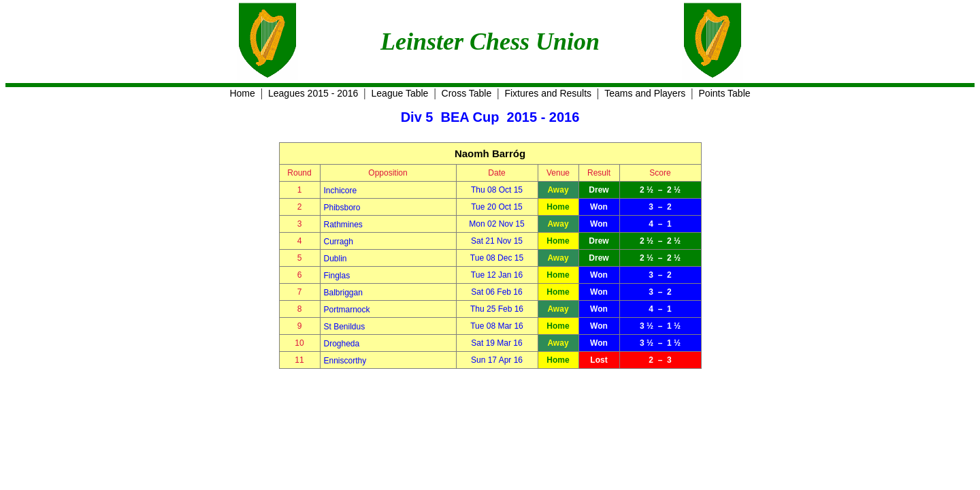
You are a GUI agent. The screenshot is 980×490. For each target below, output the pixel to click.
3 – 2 (660, 207)
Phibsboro (342, 208)
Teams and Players (645, 93)
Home (242, 93)
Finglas (337, 276)
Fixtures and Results (548, 93)
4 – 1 (660, 224)
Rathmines (343, 225)
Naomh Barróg (490, 153)
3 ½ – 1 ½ (660, 326)
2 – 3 (660, 360)
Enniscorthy (345, 361)
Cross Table (467, 93)
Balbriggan (343, 293)
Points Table (725, 93)
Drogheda (342, 344)
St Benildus (345, 327)
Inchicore (341, 191)
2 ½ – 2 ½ (660, 190)
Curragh (339, 242)
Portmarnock (347, 310)
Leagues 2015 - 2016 (313, 93)
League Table (400, 93)
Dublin (336, 259)
